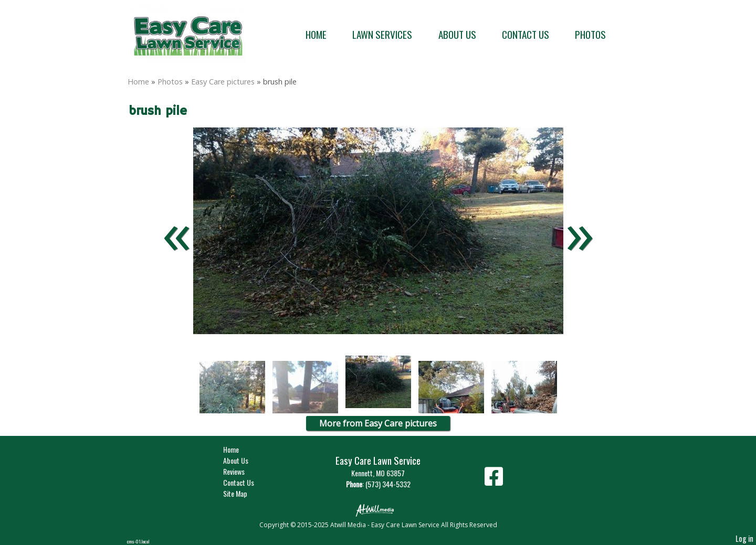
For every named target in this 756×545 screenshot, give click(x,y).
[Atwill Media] (378, 510)
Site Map (243, 493)
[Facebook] (494, 480)
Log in (744, 538)
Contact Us (526, 34)
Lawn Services (382, 34)
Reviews (242, 471)
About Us (457, 34)
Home (316, 34)
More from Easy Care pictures (378, 423)
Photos (590, 34)
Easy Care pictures (223, 82)
